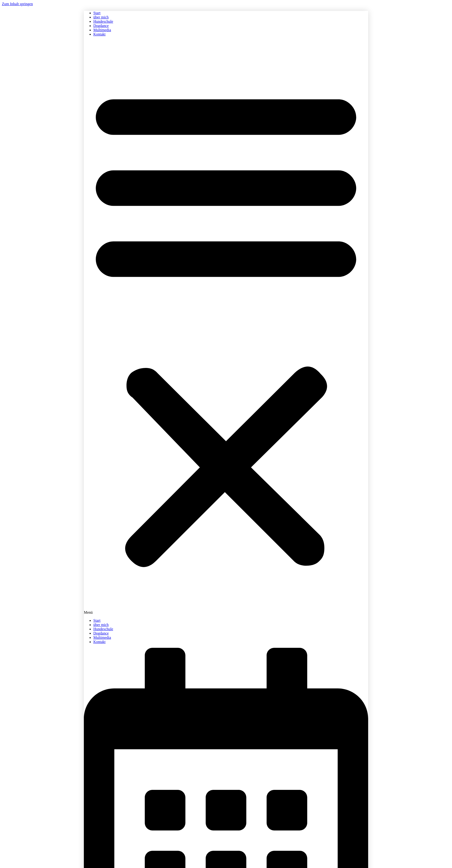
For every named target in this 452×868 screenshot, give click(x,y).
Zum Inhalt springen (17, 4)
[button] (226, 327)
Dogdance (101, 26)
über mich (101, 17)
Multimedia (102, 30)
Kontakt (99, 34)
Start (97, 13)
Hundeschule (103, 21)
